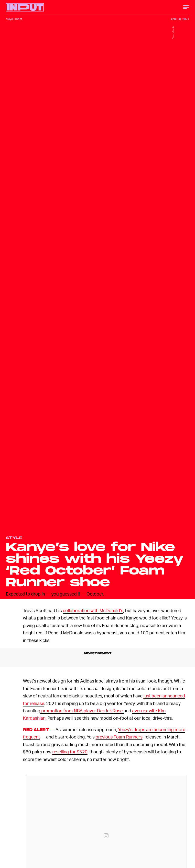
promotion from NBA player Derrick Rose (82, 711)
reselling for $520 (70, 752)
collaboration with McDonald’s (93, 610)
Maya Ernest (14, 19)
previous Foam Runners (119, 737)
